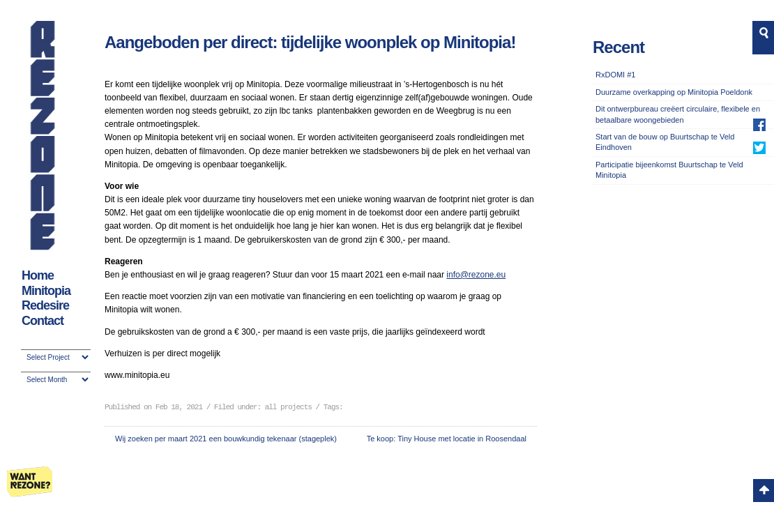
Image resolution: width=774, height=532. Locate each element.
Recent (619, 47)
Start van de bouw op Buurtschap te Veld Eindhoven (665, 142)
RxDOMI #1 (615, 75)
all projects (288, 407)
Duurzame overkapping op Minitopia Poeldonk (674, 92)
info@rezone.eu (476, 275)
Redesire (45, 305)
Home (38, 275)
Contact (43, 321)
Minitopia (46, 291)
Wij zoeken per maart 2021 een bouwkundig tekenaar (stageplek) (226, 439)
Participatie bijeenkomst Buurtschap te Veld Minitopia (669, 170)
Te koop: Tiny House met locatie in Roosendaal (447, 439)
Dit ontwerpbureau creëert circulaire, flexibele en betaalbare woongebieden (678, 114)
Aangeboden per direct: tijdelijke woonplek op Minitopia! (310, 42)
